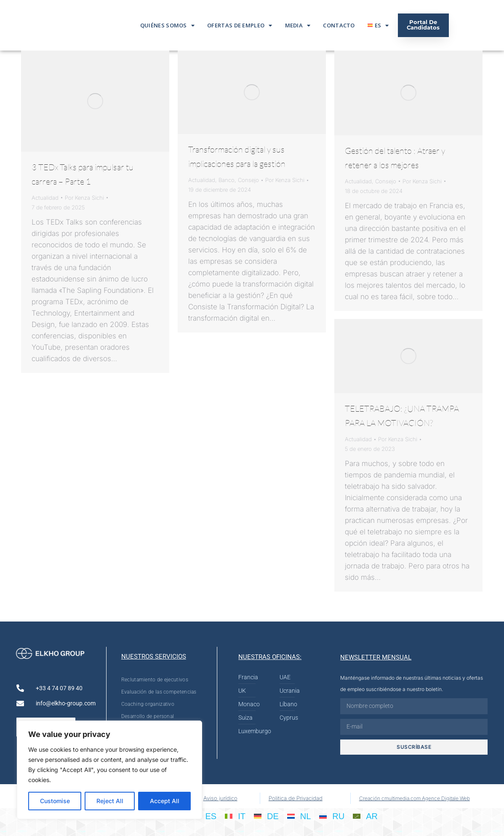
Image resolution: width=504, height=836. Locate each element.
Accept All (165, 801)
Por (84, 198)
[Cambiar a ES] (204, 816)
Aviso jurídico (220, 798)
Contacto (339, 25)
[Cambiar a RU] (332, 816)
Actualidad (45, 198)
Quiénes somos (167, 25)
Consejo (248, 180)
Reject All (110, 801)
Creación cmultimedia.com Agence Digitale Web (415, 798)
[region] (109, 770)
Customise (55, 801)
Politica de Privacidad (296, 798)
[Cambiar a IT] (235, 816)
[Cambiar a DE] (266, 816)
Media (298, 25)
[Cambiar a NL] (299, 816)
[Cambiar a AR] (365, 816)
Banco (227, 180)
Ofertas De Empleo (240, 25)
